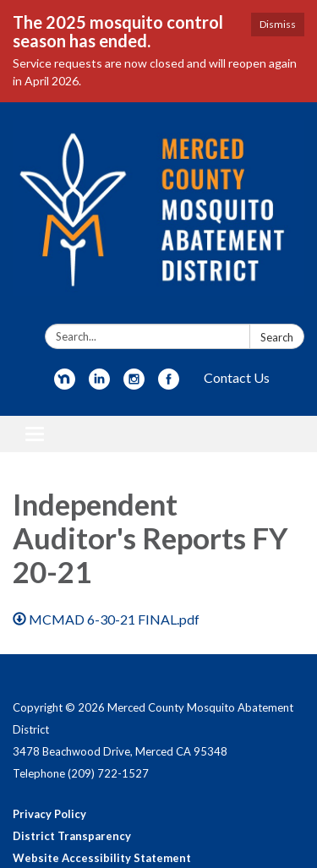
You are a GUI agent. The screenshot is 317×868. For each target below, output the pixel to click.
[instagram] (134, 384)
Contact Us (237, 377)
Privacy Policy (49, 814)
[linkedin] (99, 384)
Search (277, 337)
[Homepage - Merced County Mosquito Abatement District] (158, 216)
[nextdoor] (65, 384)
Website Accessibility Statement (102, 858)
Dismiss (278, 24)
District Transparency (72, 836)
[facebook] (169, 384)
